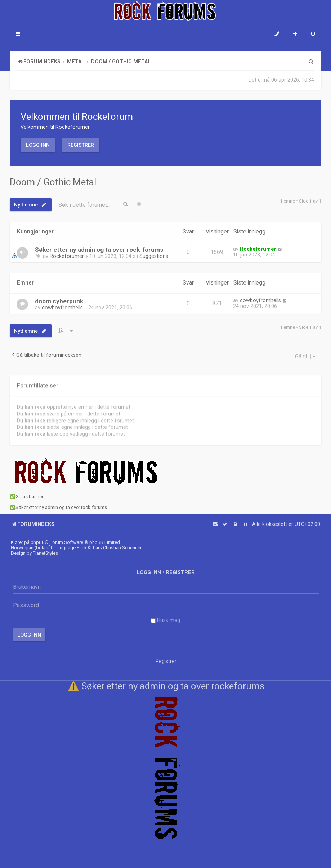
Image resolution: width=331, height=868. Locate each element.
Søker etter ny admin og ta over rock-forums (99, 249)
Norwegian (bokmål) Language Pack (49, 548)
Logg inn (38, 145)
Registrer (81, 145)
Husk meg (165, 620)
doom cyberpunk (59, 300)
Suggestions (154, 256)
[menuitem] (313, 35)
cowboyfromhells (62, 306)
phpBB (38, 542)
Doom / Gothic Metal (53, 182)
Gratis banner (29, 497)
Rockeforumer (67, 256)
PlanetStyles (45, 553)
